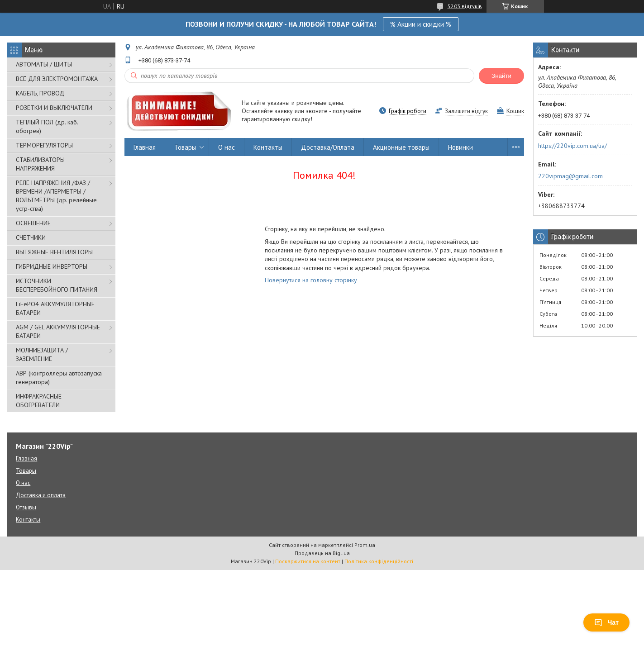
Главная (145, 147)
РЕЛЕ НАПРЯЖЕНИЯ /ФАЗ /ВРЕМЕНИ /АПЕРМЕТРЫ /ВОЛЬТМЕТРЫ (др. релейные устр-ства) (56, 196)
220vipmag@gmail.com (570, 176)
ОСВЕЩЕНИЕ (33, 223)
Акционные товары (401, 147)
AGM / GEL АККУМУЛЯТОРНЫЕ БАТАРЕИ (58, 331)
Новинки (460, 147)
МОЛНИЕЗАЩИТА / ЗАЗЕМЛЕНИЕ (42, 354)
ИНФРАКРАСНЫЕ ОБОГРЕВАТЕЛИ (39, 401)
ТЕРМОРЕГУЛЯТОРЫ (44, 145)
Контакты (268, 147)
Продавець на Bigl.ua (322, 553)
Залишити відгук (466, 111)
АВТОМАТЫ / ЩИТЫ (44, 64)
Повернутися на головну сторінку (311, 280)
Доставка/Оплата (328, 147)
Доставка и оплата (41, 495)
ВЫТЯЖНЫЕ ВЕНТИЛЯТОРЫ (54, 252)
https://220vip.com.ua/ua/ (572, 146)
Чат (606, 622)
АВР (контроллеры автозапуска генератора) (59, 378)
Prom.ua (365, 545)
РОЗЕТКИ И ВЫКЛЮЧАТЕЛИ (54, 108)
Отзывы (26, 507)
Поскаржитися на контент (308, 561)
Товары (185, 147)
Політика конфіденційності (379, 561)
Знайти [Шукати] (501, 76)
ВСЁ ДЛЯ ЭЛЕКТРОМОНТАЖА (57, 79)
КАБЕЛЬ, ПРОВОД (40, 93)
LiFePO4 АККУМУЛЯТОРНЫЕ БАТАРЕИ (55, 308)
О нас (227, 147)
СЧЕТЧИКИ (31, 237)
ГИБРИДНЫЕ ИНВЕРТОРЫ (52, 266)
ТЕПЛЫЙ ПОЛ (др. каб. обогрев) (47, 126)
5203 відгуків (465, 6)
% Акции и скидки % (421, 24)
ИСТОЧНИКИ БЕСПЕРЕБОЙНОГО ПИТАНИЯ (57, 285)
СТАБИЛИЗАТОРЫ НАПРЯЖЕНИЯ (40, 164)
